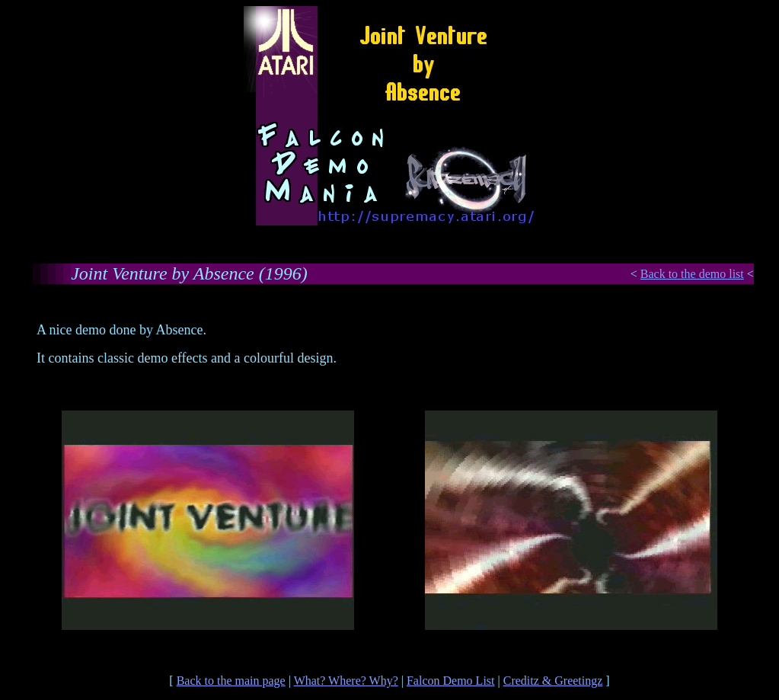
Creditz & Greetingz (553, 681)
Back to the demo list (692, 274)
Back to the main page (231, 681)
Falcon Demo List (451, 681)
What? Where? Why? (346, 681)
